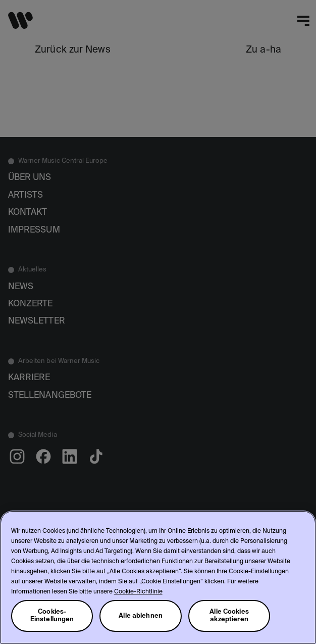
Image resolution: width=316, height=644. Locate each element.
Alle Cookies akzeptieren (229, 616)
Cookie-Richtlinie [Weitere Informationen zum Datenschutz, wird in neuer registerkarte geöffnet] (138, 592)
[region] (158, 577)
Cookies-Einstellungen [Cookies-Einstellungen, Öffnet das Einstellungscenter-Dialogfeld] (52, 616)
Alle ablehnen (141, 616)
